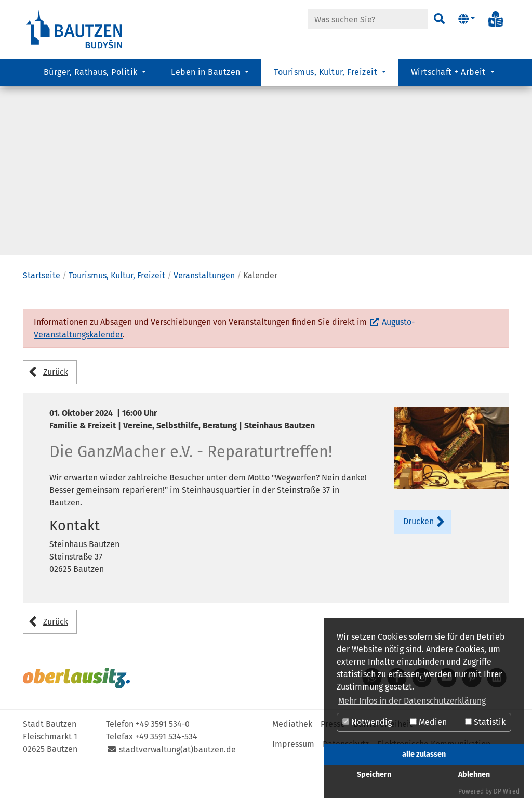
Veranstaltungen (204, 317)
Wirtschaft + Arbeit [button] (450, 76)
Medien (428, 722)
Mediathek (292, 766)
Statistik (485, 722)
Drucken (418, 563)
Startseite (42, 317)
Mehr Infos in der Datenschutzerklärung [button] (412, 701)
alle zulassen (424, 754)
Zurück (56, 414)
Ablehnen (474, 775)
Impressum (293, 785)
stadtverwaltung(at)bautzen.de (177, 791)
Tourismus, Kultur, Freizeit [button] (327, 76)
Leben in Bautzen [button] (207, 76)
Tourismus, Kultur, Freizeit (117, 317)
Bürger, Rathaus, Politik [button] (92, 76)
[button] (466, 19)
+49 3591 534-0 (163, 766)
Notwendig (367, 722)
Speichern (374, 775)
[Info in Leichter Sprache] (496, 19)
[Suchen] (439, 19)
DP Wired (507, 791)
